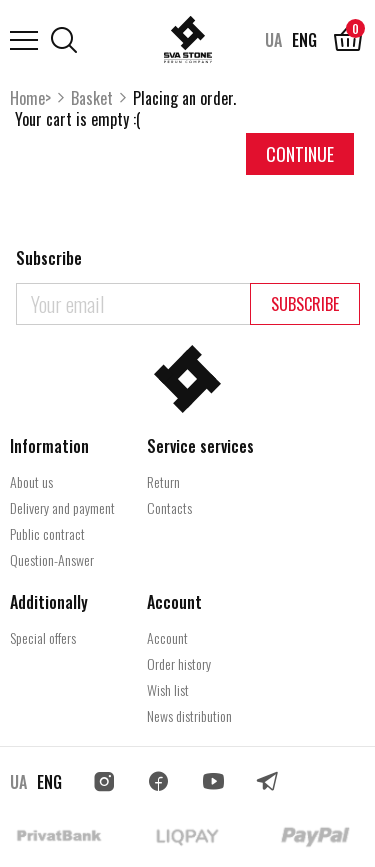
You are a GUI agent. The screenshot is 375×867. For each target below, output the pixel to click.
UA (273, 40)
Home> (30, 98)
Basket (92, 98)
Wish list (168, 689)
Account (167, 637)
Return (163, 481)
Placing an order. (184, 98)
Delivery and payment (62, 507)
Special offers (43, 637)
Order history (179, 663)
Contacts (169, 507)
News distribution (189, 715)
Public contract (47, 533)
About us (31, 481)
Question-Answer (52, 559)
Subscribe (305, 304)
